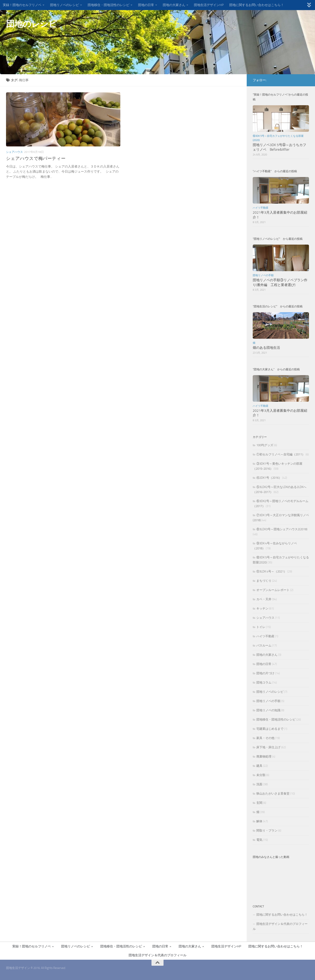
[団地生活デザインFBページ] (300, 80)
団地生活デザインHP (209, 5)
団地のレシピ (31, 24)
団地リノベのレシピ (64, 5)
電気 (259, 840)
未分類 (261, 775)
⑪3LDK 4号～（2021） (272, 571)
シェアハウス (14, 152)
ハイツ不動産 (261, 208)
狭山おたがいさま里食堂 (273, 794)
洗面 (259, 784)
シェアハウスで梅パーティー (36, 159)
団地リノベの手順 (263, 275)
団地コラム (264, 682)
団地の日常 (146, 5)
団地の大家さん (174, 5)
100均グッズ (265, 445)
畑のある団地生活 (266, 348)
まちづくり (264, 581)
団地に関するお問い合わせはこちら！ (257, 5)
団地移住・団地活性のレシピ (108, 5)
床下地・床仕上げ (268, 747)
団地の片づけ (265, 673)
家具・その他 (265, 738)
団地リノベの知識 (268, 710)
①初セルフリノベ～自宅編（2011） (281, 454)
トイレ (261, 627)
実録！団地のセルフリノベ (22, 5)
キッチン (262, 608)
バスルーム (264, 645)
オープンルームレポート (273, 590)
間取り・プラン (267, 831)
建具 (259, 766)
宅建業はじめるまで (270, 729)
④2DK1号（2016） (269, 478)
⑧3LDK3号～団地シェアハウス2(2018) (282, 529)
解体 (259, 821)
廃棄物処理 (264, 757)
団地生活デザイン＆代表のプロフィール (280, 926)
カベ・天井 (264, 599)
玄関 (259, 803)
